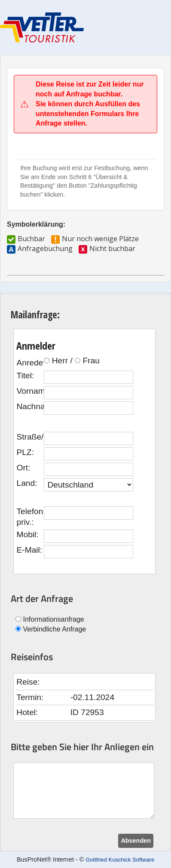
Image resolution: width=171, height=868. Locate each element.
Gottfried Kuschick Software (120, 860)
